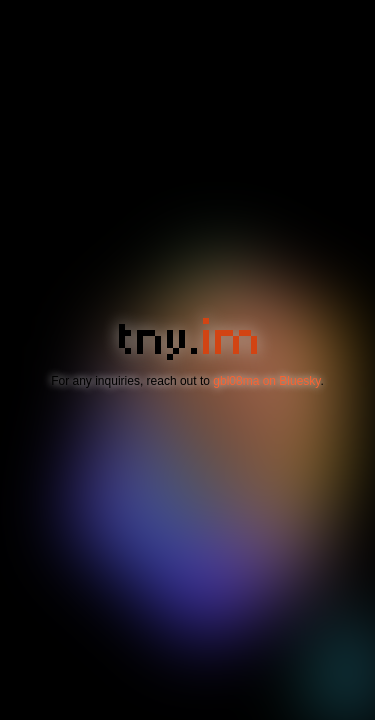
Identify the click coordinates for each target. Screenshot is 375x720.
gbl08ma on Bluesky (266, 381)
